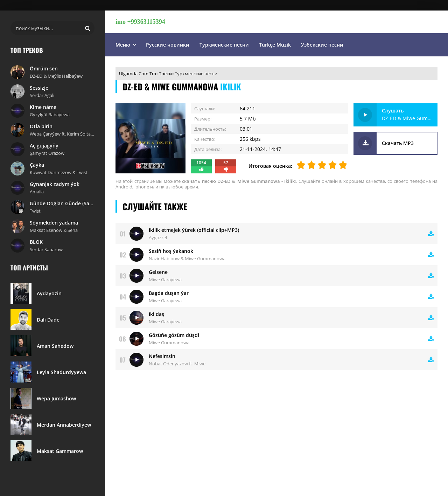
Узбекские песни (322, 45)
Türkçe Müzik (275, 45)
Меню (123, 45)
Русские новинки (168, 45)
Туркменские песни (224, 45)
